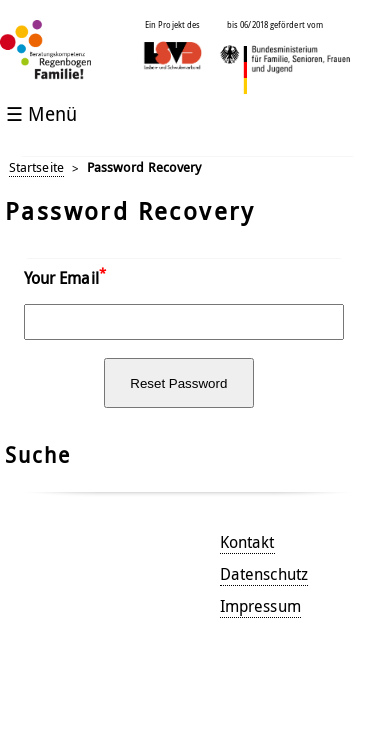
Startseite (36, 167)
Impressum (260, 606)
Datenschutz (264, 574)
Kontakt (247, 542)
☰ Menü (41, 114)
